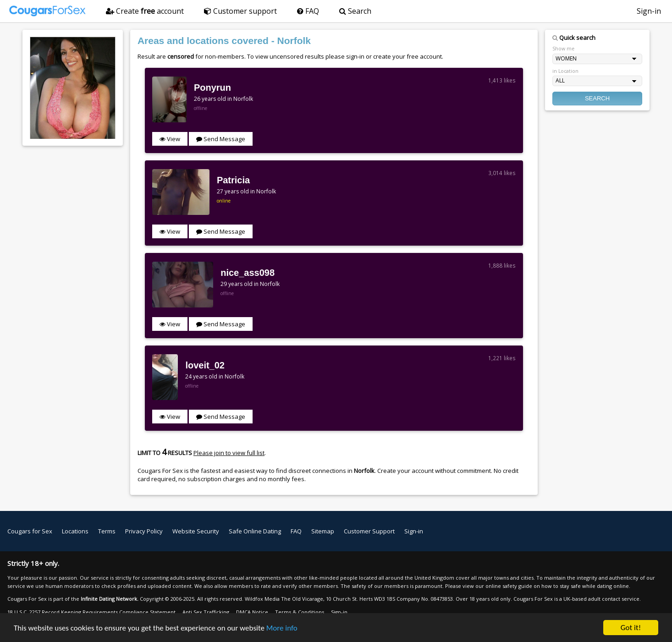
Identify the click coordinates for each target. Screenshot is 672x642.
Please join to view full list (229, 453)
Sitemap (323, 531)
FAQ (308, 11)
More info (282, 628)
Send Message (221, 139)
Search (355, 11)
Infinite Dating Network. (110, 599)
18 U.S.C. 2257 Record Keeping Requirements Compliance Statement (91, 612)
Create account (145, 11)
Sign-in (649, 11)
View (170, 139)
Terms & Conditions (300, 612)
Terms (107, 531)
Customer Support (369, 531)
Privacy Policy (144, 531)
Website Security (196, 531)
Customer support (240, 11)
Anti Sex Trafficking (206, 612)
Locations (75, 531)
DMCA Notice (252, 612)
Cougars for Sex (30, 531)
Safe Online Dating (255, 531)
